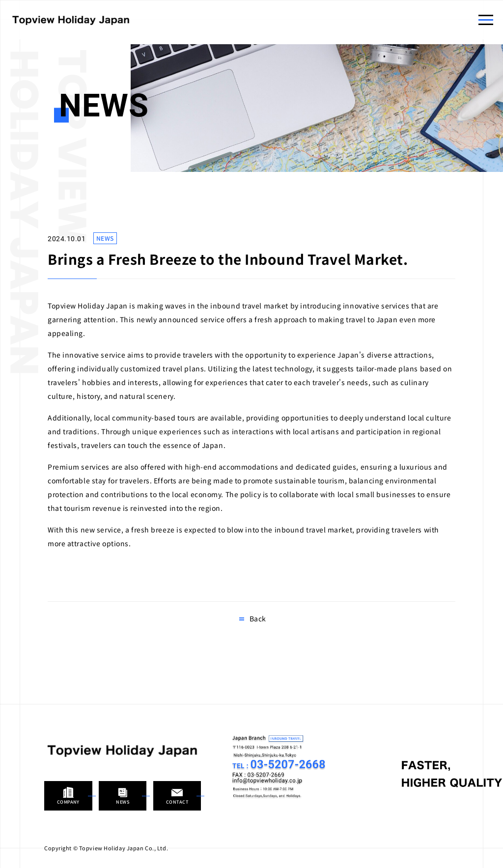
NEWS (105, 238)
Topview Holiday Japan (71, 20)
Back (258, 618)
